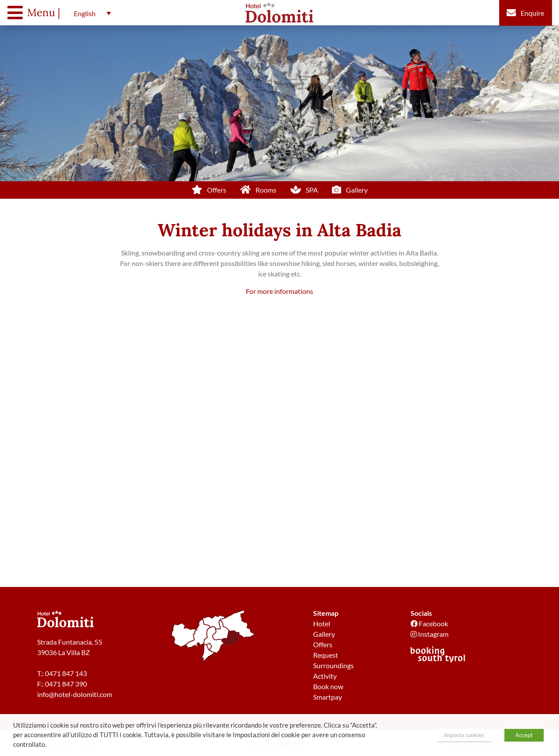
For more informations (279, 291)
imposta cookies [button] (464, 735)
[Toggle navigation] (36, 13)
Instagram (430, 634)
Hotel (322, 623)
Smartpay (328, 697)
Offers (323, 644)
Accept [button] (524, 735)
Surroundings (333, 665)
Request (326, 655)
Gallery (324, 634)
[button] (90, 13)
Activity (325, 676)
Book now (328, 686)
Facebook (429, 623)
